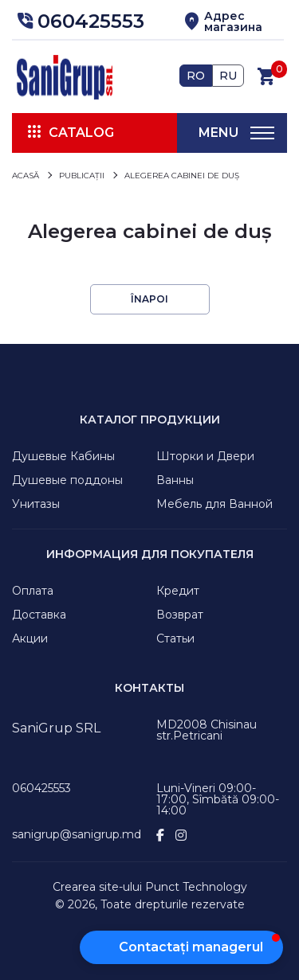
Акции (30, 638)
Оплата (33, 591)
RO (196, 76)
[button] (78, 21)
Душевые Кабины (63, 456)
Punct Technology (196, 887)
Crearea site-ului (97, 887)
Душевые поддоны (67, 480)
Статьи (175, 638)
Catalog (81, 133)
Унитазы (36, 504)
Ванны (175, 480)
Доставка (39, 615)
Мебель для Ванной (214, 504)
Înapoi (149, 299)
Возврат (180, 615)
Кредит (178, 591)
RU (228, 76)
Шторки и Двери (205, 456)
